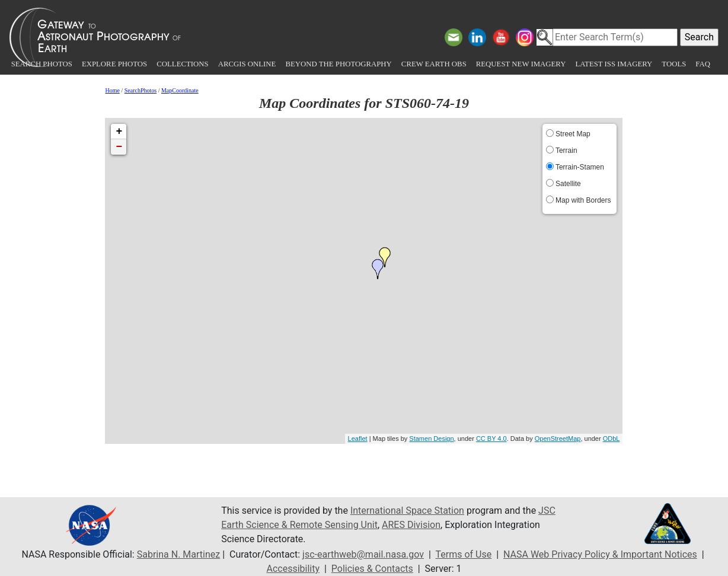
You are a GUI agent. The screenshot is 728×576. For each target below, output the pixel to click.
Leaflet (358, 439)
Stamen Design (431, 439)
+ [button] (119, 132)
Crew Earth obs (434, 64)
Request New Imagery (521, 64)
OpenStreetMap (558, 439)
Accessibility (293, 569)
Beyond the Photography (338, 64)
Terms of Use (464, 554)
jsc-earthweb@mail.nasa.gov (363, 554)
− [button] (119, 147)
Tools (674, 64)
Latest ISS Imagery (614, 64)
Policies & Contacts (372, 569)
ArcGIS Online (247, 64)
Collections (182, 64)
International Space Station (407, 511)
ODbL (612, 439)
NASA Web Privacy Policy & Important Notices (600, 554)
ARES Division (411, 525)
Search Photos (42, 64)
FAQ (703, 64)
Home (112, 90)
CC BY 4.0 (491, 439)
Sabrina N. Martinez (178, 554)
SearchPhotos (141, 90)
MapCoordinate (180, 90)
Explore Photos (114, 64)
